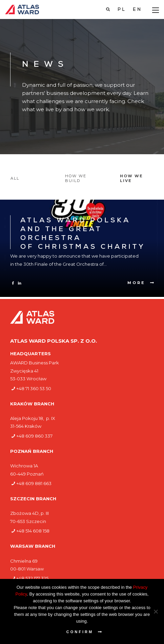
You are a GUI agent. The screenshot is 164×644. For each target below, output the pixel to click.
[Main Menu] (156, 10)
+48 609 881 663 (34, 483)
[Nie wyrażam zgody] (156, 611)
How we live (131, 178)
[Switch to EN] (137, 10)
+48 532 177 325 (32, 578)
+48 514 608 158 (33, 531)
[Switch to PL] (122, 10)
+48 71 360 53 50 (34, 388)
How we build (76, 178)
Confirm (80, 632)
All (15, 178)
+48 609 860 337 (34, 436)
